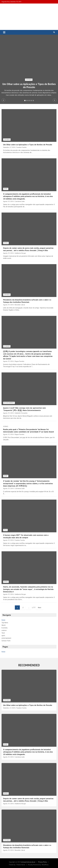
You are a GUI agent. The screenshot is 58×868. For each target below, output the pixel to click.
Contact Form (6, 641)
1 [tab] (25, 101)
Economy (7, 346)
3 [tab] (29, 101)
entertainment (9, 403)
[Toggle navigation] (4, 32)
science (6, 426)
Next (55, 100)
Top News (29, 80)
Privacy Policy (42, 862)
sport (6, 189)
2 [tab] (27, 101)
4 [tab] (31, 101)
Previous (3, 100)
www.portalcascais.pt (28, 862)
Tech (5, 530)
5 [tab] (33, 101)
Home (3, 620)
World (6, 243)
